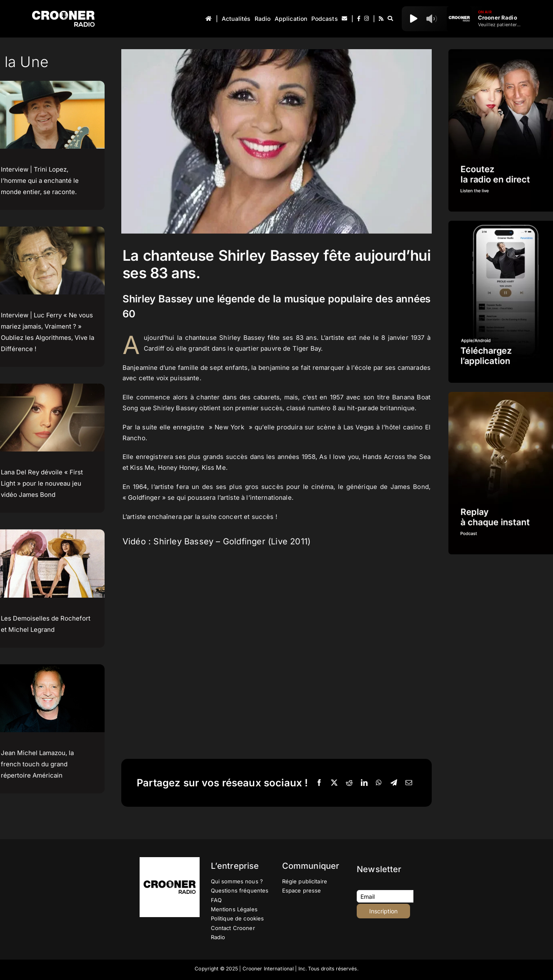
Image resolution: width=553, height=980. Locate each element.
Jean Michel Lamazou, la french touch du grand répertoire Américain (37, 764)
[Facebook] (319, 783)
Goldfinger (144, 497)
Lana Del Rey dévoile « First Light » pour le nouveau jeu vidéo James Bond (42, 483)
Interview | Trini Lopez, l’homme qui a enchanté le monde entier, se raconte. (40, 181)
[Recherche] (390, 19)
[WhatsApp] (379, 783)
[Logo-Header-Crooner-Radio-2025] (63, 14)
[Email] (409, 783)
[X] (334, 783)
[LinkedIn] (364, 783)
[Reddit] (349, 783)
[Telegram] (394, 783)
